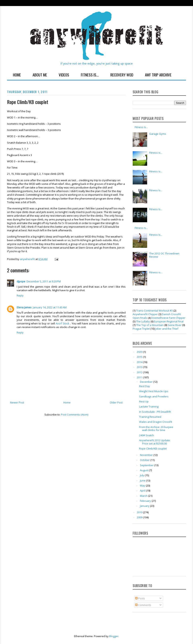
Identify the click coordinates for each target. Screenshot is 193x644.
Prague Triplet (141, 329)
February (146, 501)
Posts (140, 598)
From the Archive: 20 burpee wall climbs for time (156, 429)
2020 (140, 352)
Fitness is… (156, 272)
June (143, 480)
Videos (64, 75)
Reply (20, 295)
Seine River (175, 325)
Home (17, 75)
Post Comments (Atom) (75, 415)
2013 (140, 367)
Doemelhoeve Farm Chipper (168, 318)
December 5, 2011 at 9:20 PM (44, 281)
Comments (143, 605)
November (147, 455)
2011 (140, 377)
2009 (140, 517)
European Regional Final (169, 321)
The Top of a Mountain (150, 325)
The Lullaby (143, 321)
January (145, 506)
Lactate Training (149, 406)
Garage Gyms (158, 134)
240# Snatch (147, 435)
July (142, 475)
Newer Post (17, 402)
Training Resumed (150, 417)
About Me (40, 75)
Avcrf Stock (63, 323)
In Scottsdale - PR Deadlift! (155, 412)
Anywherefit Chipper (145, 314)
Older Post (116, 402)
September (147, 465)
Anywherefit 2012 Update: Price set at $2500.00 (155, 442)
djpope (21, 281)
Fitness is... (156, 153)
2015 (140, 357)
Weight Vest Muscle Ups (154, 391)
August (144, 470)
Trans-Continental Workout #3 (154, 311)
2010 (140, 512)
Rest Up (144, 401)
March (144, 496)
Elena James (24, 307)
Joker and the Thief (167, 329)
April (143, 491)
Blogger (114, 636)
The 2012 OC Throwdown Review (164, 255)
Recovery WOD (122, 75)
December (147, 382)
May (143, 486)
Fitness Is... (90, 75)
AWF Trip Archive (158, 75)
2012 (140, 372)
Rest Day (145, 386)
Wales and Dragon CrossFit (156, 422)
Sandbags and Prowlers (154, 396)
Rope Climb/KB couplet (153, 449)
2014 (140, 362)
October (145, 460)
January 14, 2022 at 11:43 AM (50, 307)
